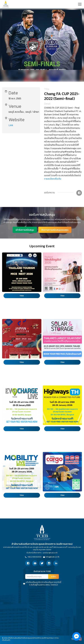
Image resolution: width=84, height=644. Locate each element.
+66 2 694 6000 (33, 557)
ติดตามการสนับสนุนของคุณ (55, 230)
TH (73, 639)
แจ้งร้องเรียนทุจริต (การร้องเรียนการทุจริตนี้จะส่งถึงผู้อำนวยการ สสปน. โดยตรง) (42, 584)
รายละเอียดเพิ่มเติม (53, 179)
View (22, 296)
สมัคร (53, 577)
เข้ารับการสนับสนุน (25, 230)
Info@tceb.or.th (51, 557)
